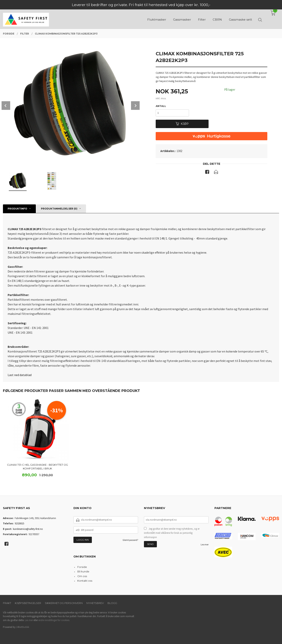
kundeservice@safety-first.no (28, 529)
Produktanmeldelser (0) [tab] (59, 209)
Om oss (82, 576)
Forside (82, 567)
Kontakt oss (85, 581)
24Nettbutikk (23, 627)
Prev (6, 106)
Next (135, 106)
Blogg (112, 603)
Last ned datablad (20, 375)
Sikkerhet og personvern (64, 603)
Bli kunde (83, 571)
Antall (161, 106)
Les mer (205, 544)
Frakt (7, 603)
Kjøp (182, 124)
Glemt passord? (130, 540)
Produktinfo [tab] (17, 209)
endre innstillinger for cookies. (54, 620)
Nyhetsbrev (95, 603)
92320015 (19, 523)
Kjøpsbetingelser (28, 603)
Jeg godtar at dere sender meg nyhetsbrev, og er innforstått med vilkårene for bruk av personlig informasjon (172, 533)
